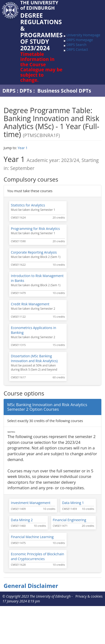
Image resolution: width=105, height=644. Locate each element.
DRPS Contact (77, 49)
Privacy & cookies (89, 596)
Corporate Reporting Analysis (34, 252)
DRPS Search (76, 45)
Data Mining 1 (73, 503)
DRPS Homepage (80, 40)
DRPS (9, 91)
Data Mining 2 (22, 520)
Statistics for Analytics (28, 205)
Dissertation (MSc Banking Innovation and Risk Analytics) (34, 358)
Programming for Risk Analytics (35, 229)
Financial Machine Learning (32, 537)
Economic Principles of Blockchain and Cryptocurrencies (38, 556)
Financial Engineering (70, 520)
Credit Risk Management (30, 304)
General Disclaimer (31, 586)
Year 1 (23, 148)
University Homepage (83, 35)
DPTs (26, 91)
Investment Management (31, 503)
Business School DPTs (64, 91)
